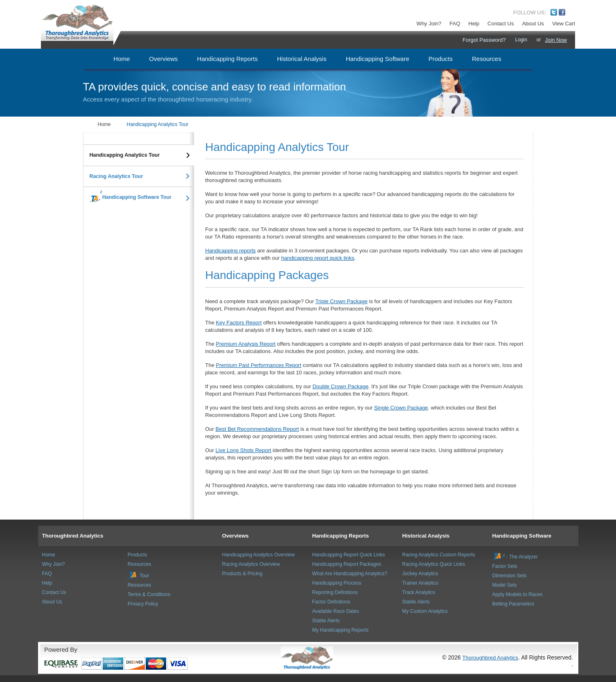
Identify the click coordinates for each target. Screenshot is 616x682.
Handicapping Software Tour (127, 197)
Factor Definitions (331, 602)
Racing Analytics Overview (251, 564)
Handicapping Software (522, 536)
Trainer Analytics (420, 583)
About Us (533, 24)
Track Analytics (419, 592)
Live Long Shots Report (244, 450)
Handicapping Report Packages (347, 564)
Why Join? (429, 24)
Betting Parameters (513, 604)
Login (521, 40)
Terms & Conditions (149, 594)
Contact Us (501, 24)
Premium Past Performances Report (258, 365)
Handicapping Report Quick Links (349, 555)
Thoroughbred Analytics (73, 536)
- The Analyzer (515, 557)
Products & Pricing (243, 574)
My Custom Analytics (425, 611)
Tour (138, 576)
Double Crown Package (341, 386)
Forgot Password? (484, 40)
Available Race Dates (336, 611)
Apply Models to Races (518, 594)
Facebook (562, 12)
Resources (139, 564)
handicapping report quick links (318, 258)
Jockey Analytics (420, 574)
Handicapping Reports (341, 536)
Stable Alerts (326, 621)
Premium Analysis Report (246, 344)
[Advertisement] (133, 267)
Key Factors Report (239, 323)
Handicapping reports (230, 251)
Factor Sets (505, 566)
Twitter (554, 12)
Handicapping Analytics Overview (258, 555)
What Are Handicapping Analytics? (350, 574)
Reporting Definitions (335, 592)
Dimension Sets (510, 576)
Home (104, 124)
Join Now (556, 40)
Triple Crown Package (342, 301)
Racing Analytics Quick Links (434, 564)
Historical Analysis (426, 536)
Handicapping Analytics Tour (158, 124)
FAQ (455, 24)
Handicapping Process (337, 583)
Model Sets (505, 585)
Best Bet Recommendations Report (257, 429)
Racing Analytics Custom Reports (439, 555)
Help (474, 24)
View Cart (564, 24)
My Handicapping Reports (341, 630)
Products (137, 555)
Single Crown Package (401, 408)
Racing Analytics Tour (116, 176)
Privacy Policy (143, 604)
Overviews (236, 536)
